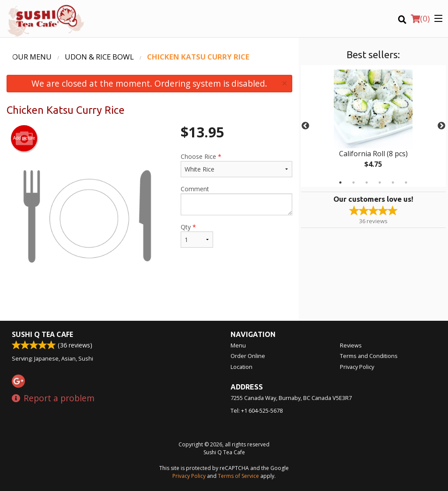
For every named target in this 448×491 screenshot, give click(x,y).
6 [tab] (406, 182)
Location (241, 367)
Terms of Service (238, 476)
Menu (238, 345)
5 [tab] (393, 182)
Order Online (248, 356)
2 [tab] (353, 182)
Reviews (351, 345)
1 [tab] (340, 182)
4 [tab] (380, 182)
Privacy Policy (357, 367)
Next (441, 126)
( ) (420, 18)
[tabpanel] (373, 126)
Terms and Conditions (369, 356)
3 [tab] (367, 182)
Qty (197, 235)
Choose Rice (236, 165)
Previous (305, 126)
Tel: (257, 410)
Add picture (24, 138)
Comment (236, 200)
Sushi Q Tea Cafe (42, 334)
